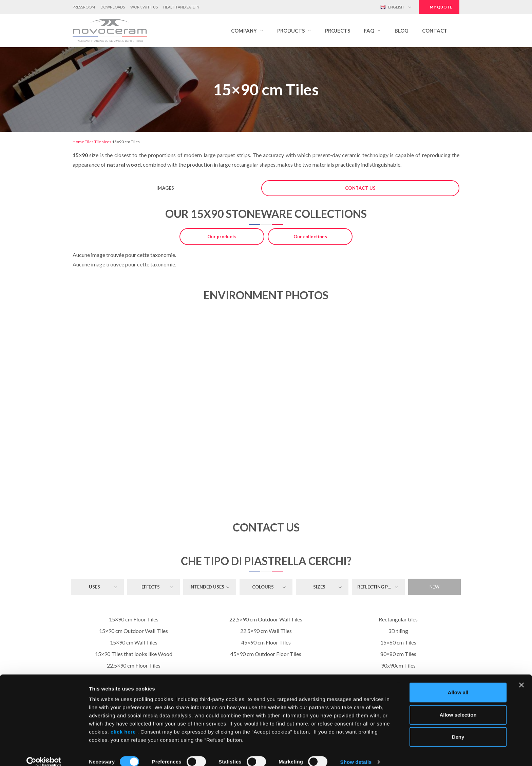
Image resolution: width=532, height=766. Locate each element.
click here (123, 722)
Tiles (89, 142)
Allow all (458, 683)
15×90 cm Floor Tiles (134, 619)
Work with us (144, 7)
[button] (247, 31)
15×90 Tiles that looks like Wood (134, 654)
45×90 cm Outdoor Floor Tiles (266, 654)
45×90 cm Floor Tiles (266, 642)
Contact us (360, 188)
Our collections (310, 237)
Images (165, 188)
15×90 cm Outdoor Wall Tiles (134, 631)
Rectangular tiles (398, 619)
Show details (356, 753)
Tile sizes (103, 142)
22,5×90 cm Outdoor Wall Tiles (266, 619)
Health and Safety (181, 7)
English (392, 7)
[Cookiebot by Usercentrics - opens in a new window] (44, 753)
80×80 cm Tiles (398, 654)
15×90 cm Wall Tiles (134, 642)
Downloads (113, 7)
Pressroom (84, 7)
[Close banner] (521, 676)
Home (78, 142)
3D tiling (398, 631)
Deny (458, 727)
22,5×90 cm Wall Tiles (266, 631)
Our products (222, 237)
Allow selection (458, 705)
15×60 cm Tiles (398, 642)
